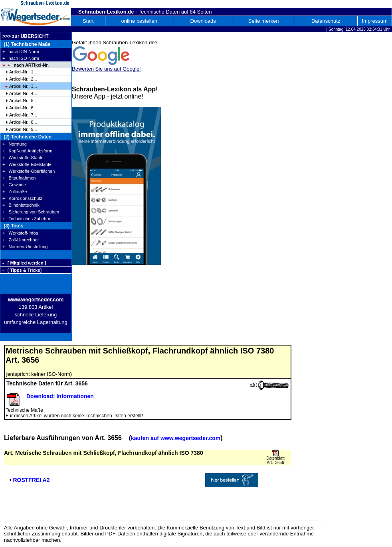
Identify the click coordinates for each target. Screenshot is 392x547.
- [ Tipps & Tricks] (22, 270)
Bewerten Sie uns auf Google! (106, 69)
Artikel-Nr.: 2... (23, 79)
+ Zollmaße (15, 192)
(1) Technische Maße (26, 44)
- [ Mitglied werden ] (24, 263)
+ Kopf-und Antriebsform (27, 151)
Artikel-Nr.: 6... (23, 108)
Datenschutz (326, 21)
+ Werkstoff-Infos (20, 233)
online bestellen (139, 21)
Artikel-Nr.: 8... (23, 122)
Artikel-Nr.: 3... (23, 86)
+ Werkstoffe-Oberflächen (29, 171)
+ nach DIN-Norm (21, 51)
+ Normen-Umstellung (25, 247)
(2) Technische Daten (27, 137)
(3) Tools (13, 226)
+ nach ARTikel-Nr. (28, 65)
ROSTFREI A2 (31, 480)
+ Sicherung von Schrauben (31, 212)
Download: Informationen (60, 396)
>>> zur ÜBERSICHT (26, 36)
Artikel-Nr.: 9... (23, 129)
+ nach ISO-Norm (21, 58)
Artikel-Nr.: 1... (23, 72)
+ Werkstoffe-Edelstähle (27, 164)
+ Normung (15, 144)
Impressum (374, 21)
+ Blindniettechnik (21, 205)
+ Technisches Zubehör (26, 219)
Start (88, 21)
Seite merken (264, 21)
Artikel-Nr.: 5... (23, 101)
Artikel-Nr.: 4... (23, 93)
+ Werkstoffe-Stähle (23, 158)
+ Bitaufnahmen (19, 178)
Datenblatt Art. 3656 (275, 460)
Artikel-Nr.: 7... (23, 115)
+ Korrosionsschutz (22, 198)
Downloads (203, 21)
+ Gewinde (14, 185)
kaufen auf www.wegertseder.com (176, 438)
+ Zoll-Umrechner (21, 240)
